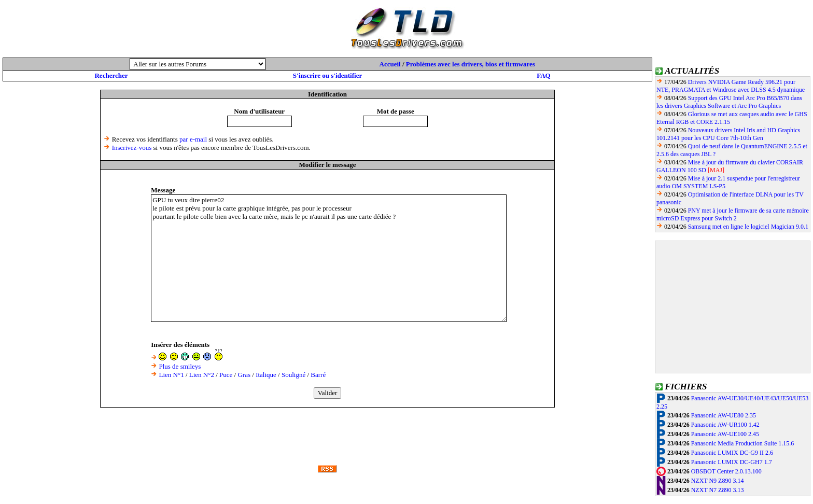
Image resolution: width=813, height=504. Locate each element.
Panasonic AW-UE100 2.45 (725, 434)
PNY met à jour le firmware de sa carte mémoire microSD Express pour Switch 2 (733, 214)
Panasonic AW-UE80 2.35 (724, 415)
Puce (226, 375)
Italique (266, 375)
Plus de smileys (180, 366)
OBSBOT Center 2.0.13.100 (726, 471)
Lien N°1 (171, 375)
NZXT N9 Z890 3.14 (718, 481)
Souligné (293, 375)
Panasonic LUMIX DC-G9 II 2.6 (732, 453)
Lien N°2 (202, 375)
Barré (318, 375)
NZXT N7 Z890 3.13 (718, 490)
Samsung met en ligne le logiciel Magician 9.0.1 (748, 227)
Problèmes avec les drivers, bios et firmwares (471, 64)
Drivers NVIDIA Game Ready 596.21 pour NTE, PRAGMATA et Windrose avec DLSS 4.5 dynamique (731, 86)
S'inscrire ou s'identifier (327, 75)
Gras (244, 375)
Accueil (390, 64)
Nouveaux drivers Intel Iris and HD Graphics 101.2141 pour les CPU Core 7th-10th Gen (728, 134)
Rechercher (111, 75)
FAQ (543, 75)
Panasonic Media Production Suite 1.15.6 (743, 443)
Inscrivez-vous (132, 148)
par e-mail (193, 139)
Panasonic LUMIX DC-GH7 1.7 (732, 462)
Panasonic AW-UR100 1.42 (725, 425)
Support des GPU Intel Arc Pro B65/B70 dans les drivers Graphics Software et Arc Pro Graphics (729, 102)
